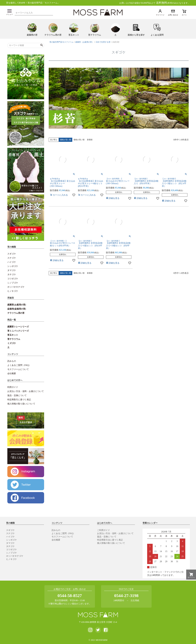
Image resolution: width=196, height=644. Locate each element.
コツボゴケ (13, 279)
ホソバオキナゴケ (16, 287)
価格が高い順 (79, 140)
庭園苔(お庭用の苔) (17, 305)
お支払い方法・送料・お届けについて (26, 391)
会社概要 (12, 373)
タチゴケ (12, 274)
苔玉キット (13, 335)
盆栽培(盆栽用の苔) (17, 309)
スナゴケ (12, 258)
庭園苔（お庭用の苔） (85, 42)
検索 (51, 12)
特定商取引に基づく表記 (19, 400)
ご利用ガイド (104, 530)
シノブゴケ (13, 283)
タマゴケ (12, 270)
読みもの (12, 361)
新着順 (90, 140)
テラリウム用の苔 (16, 313)
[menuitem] (32, 29)
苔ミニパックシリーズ (18, 331)
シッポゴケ (13, 266)
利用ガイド (13, 387)
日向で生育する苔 (103, 42)
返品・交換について (17, 395)
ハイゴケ (12, 262)
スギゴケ (12, 254)
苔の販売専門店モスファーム (61, 42)
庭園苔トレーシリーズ (18, 327)
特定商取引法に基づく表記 (110, 540)
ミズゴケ (12, 343)
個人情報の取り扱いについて (21, 404)
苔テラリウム (14, 339)
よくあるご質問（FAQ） (19, 365)
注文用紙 (135, 600)
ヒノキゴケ (13, 291)
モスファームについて (18, 369)
